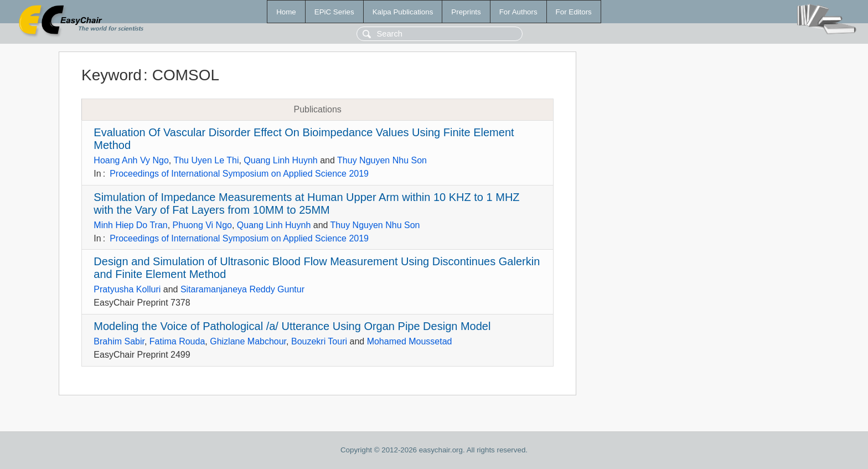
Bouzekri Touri (319, 341)
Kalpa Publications (403, 12)
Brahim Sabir (119, 341)
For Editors (574, 12)
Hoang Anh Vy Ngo (131, 160)
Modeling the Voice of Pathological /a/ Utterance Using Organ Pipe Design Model (292, 326)
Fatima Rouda (177, 341)
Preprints (466, 12)
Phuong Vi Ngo (202, 225)
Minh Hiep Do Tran (130, 225)
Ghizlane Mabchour (248, 341)
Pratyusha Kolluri (127, 289)
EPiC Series (334, 12)
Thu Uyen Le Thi (206, 160)
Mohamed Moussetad (410, 341)
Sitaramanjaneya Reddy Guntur (242, 289)
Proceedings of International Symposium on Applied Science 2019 (239, 174)
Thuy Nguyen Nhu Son (382, 160)
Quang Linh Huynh (280, 160)
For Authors (518, 12)
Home (286, 12)
